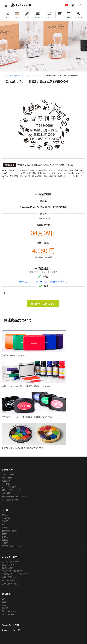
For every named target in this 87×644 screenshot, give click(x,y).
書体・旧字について (11, 490)
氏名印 (5, 521)
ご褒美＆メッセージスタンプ (15, 574)
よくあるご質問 (9, 487)
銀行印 (5, 602)
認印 (4, 605)
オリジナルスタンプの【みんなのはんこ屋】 (23, 76)
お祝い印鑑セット (10, 577)
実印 (4, 599)
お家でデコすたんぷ (11, 584)
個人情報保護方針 (10, 500)
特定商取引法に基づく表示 (14, 496)
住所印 (5, 515)
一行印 (5, 543)
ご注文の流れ (8, 474)
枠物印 (5, 534)
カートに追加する (43, 304)
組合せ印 (6, 518)
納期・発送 (7, 478)
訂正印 (5, 608)
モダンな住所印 (9, 580)
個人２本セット (9, 611)
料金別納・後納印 (10, 531)
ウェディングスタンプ (12, 571)
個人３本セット (9, 614)
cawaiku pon (8, 568)
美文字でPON (8, 565)
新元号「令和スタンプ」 (13, 546)
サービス (6, 484)
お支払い (6, 481)
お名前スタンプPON (11, 561)
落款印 (5, 540)
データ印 (6, 527)
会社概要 (6, 493)
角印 (4, 524)
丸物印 (5, 537)
